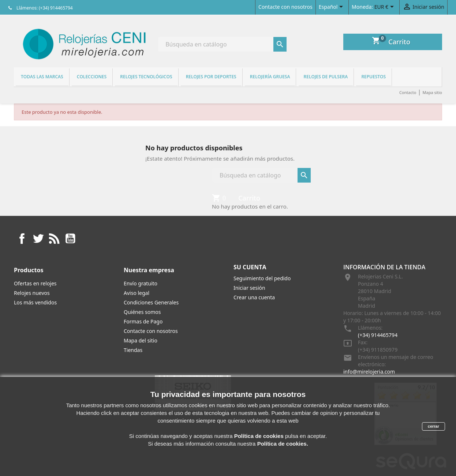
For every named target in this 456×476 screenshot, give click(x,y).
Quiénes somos (142, 312)
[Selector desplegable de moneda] (385, 7)
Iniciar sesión (249, 288)
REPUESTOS (373, 77)
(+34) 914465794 (378, 335)
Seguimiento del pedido (262, 278)
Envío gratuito (141, 283)
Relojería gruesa (270, 77)
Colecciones (92, 77)
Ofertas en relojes (35, 283)
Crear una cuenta (254, 297)
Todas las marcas (42, 77)
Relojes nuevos (32, 293)
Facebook (22, 239)
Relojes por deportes (211, 77)
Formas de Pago (143, 321)
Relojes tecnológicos (146, 77)
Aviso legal (137, 293)
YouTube (70, 239)
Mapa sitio (432, 92)
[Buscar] (222, 44)
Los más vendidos (35, 302)
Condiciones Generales (151, 302)
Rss (54, 239)
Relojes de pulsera (326, 77)
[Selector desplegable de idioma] (332, 7)
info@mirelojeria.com (369, 372)
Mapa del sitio (141, 340)
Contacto (408, 92)
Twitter (38, 239)
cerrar (433, 426)
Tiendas (133, 350)
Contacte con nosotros (285, 7)
